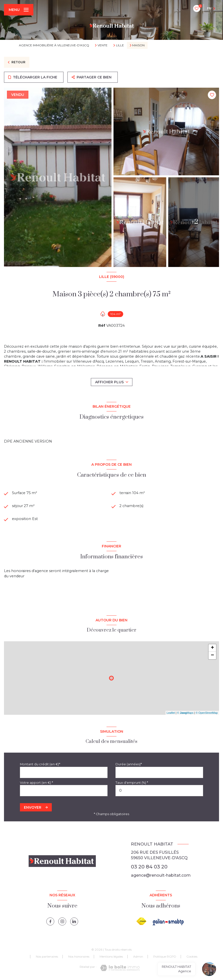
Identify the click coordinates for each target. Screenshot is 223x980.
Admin (138, 957)
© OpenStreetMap (207, 713)
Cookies (192, 957)
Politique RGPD (165, 957)
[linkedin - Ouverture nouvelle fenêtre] (74, 922)
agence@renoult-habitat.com (161, 876)
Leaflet (171, 713)
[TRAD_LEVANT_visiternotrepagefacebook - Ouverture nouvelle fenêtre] (50, 922)
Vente (103, 45)
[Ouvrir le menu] (19, 10)
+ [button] (212, 648)
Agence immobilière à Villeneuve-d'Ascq (54, 45)
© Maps (185, 713)
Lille (120, 45)
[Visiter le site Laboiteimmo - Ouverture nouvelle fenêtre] (120, 968)
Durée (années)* (129, 764)
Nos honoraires (79, 957)
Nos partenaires (47, 957)
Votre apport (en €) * (36, 783)
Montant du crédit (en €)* (40, 764)
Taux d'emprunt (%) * (132, 783)
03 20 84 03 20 (149, 867)
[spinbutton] (159, 791)
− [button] (212, 656)
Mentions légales (111, 957)
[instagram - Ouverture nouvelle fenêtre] (62, 922)
